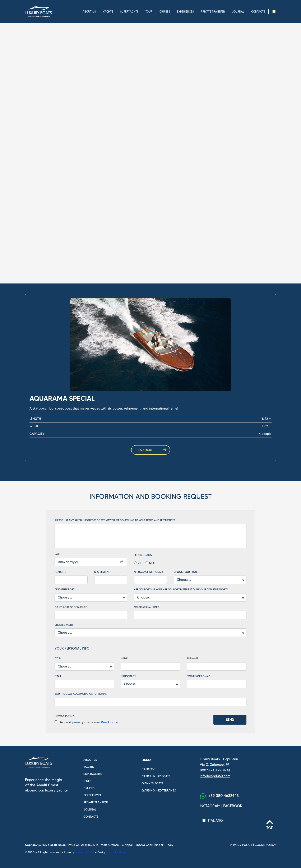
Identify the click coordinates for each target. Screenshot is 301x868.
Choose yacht (64, 625)
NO (152, 563)
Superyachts (129, 11)
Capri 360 (149, 769)
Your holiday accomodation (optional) (81, 694)
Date (57, 554)
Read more (109, 722)
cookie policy (265, 845)
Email (58, 676)
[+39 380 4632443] (203, 796)
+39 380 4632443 (224, 796)
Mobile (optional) (198, 676)
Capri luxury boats (156, 776)
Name (124, 659)
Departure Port (64, 590)
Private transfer (213, 11)
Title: (58, 659)
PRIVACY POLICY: (65, 716)
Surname (193, 659)
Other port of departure (71, 607)
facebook (233, 806)
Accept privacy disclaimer (88, 722)
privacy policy (241, 845)
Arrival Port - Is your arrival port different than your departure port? (181, 590)
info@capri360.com (215, 776)
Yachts (108, 11)
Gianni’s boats (152, 783)
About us (89, 11)
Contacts (258, 11)
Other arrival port (146, 607)
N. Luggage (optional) (148, 572)
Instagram (210, 806)
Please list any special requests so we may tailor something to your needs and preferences (115, 520)
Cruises (165, 11)
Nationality (128, 676)
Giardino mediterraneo (159, 790)
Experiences (185, 11)
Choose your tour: (186, 572)
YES (140, 563)
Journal (238, 11)
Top (270, 828)
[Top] (270, 822)
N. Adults (60, 572)
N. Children (101, 572)
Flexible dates (143, 555)
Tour (149, 11)
